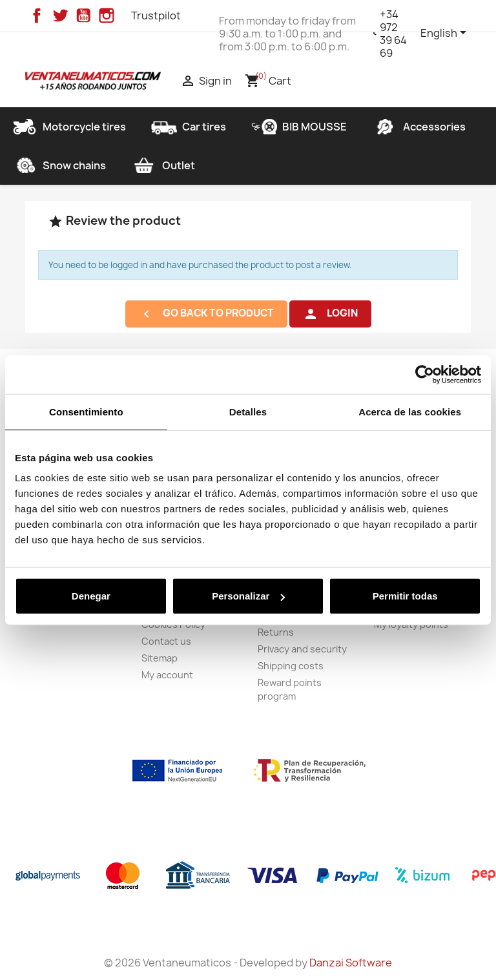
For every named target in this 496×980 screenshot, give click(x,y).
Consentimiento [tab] (86, 411)
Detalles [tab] (248, 411)
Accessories (419, 127)
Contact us (166, 641)
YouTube (83, 16)
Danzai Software (351, 963)
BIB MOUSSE (299, 127)
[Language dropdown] (446, 34)
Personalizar (248, 596)
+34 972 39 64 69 (393, 34)
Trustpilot (156, 16)
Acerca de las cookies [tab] (410, 411)
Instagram (107, 16)
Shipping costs (291, 666)
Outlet (163, 165)
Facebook (37, 16)
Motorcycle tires (69, 127)
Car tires (189, 127)
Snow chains (59, 165)
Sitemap (160, 658)
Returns (276, 632)
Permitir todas (405, 596)
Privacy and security (302, 649)
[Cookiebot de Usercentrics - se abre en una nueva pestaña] (425, 374)
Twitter (60, 16)
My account (167, 675)
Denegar (91, 596)
